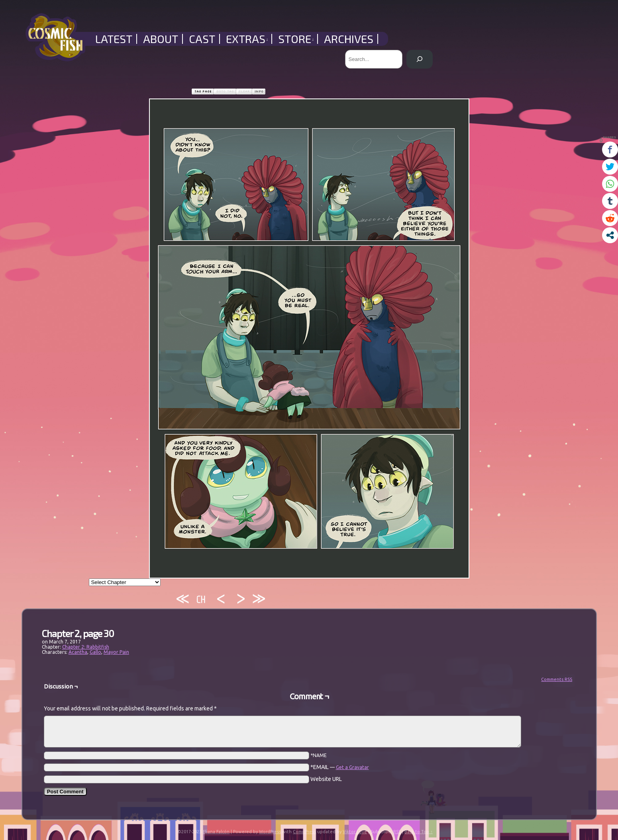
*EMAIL (340, 767)
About (161, 39)
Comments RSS (557, 679)
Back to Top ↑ (419, 832)
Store (296, 39)
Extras (247, 39)
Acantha (78, 652)
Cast (202, 39)
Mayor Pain (116, 652)
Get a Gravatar (352, 767)
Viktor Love (355, 832)
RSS (397, 832)
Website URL (326, 779)
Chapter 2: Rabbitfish (86, 647)
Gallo (95, 652)
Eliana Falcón (216, 832)
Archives (349, 39)
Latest (114, 39)
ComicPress (304, 832)
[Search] (419, 59)
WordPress (270, 832)
